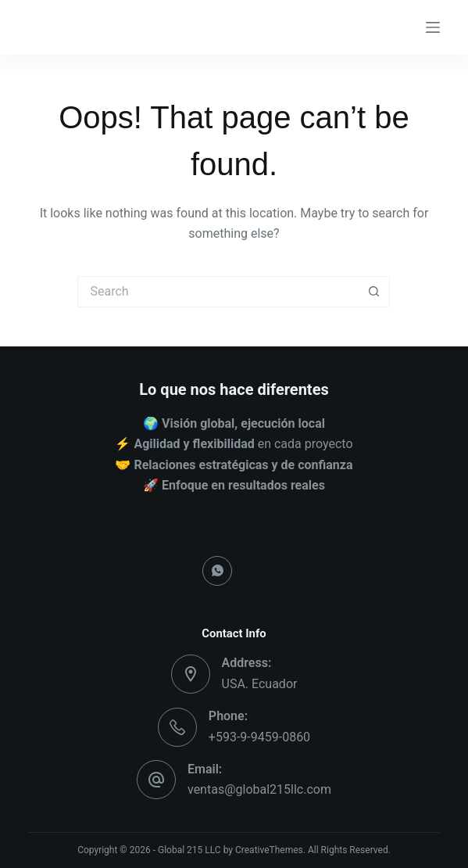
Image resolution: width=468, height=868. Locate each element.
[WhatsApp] (217, 571)
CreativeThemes (269, 850)
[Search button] (374, 292)
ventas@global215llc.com (259, 789)
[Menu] (433, 27)
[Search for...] (218, 292)
